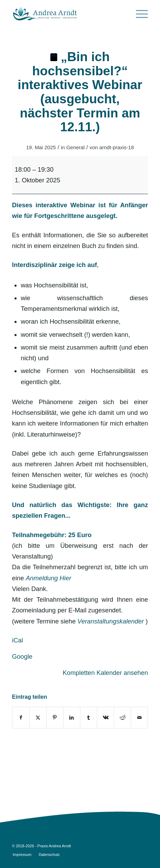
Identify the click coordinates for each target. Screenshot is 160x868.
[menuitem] (138, 14)
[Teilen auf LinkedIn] (72, 718)
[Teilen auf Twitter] (38, 718)
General (75, 147)
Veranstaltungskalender (111, 621)
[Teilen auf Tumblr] (89, 718)
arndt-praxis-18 (117, 147)
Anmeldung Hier (49, 578)
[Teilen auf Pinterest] (55, 718)
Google (22, 656)
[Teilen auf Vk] (106, 718)
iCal (18, 640)
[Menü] (138, 14)
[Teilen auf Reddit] (122, 718)
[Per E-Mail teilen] (139, 718)
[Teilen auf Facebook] (21, 718)
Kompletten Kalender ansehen (105, 673)
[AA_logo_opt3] (67, 14)
